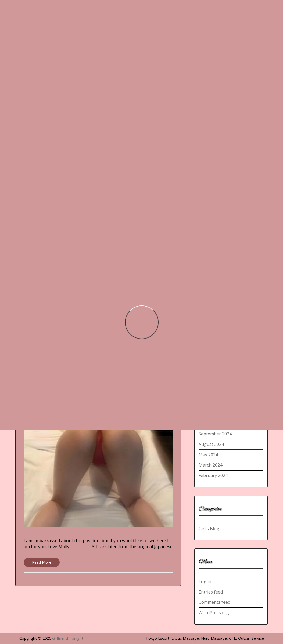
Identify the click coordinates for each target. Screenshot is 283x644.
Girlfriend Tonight (68, 638)
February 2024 (213, 475)
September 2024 (215, 434)
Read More (42, 562)
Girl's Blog (209, 529)
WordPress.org (214, 613)
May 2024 (208, 455)
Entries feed (211, 592)
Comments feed (214, 602)
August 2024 (211, 444)
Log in (205, 581)
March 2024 (210, 465)
